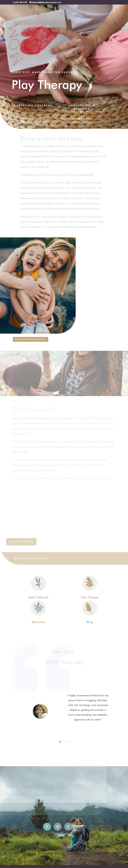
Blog (90, 622)
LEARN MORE (21, 542)
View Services (96, 558)
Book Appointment (32, 558)
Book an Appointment (31, 339)
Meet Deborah (38, 597)
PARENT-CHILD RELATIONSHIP (33, 120)
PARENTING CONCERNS (33, 105)
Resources (38, 622)
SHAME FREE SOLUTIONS (82, 120)
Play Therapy (90, 597)
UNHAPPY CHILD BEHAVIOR (82, 107)
